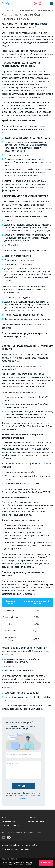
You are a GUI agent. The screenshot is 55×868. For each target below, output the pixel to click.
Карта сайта (31, 845)
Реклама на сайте (36, 821)
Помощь (31, 818)
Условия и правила (10, 825)
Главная (5, 10)
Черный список (9, 821)
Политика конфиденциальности (16, 849)
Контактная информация (13, 845)
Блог (14, 10)
